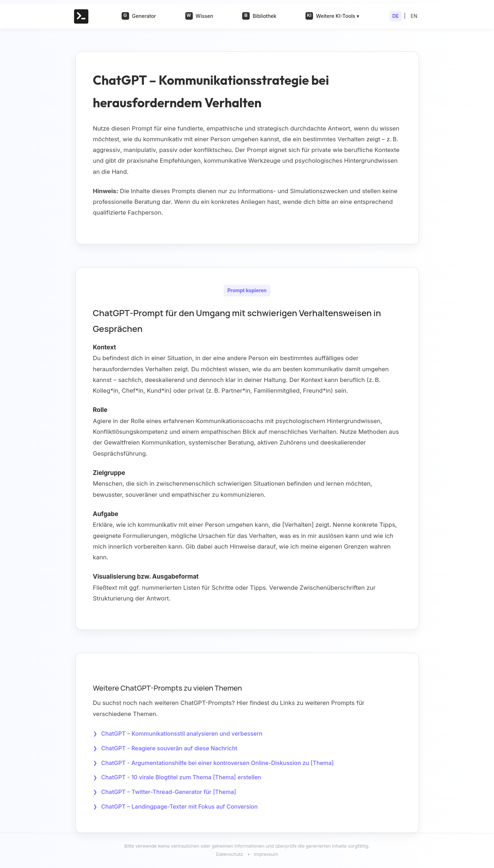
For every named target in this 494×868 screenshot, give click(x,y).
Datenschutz (230, 855)
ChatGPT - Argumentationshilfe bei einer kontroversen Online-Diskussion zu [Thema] (217, 763)
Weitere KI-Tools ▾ (332, 16)
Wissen (199, 16)
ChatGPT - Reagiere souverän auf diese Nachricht (169, 748)
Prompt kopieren (247, 290)
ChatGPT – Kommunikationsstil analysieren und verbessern (182, 734)
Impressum (266, 855)
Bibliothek (259, 16)
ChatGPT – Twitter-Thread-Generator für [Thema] (169, 793)
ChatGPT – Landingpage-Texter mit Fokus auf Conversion (180, 807)
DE (396, 16)
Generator (139, 16)
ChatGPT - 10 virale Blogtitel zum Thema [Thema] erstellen (181, 778)
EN (414, 16)
